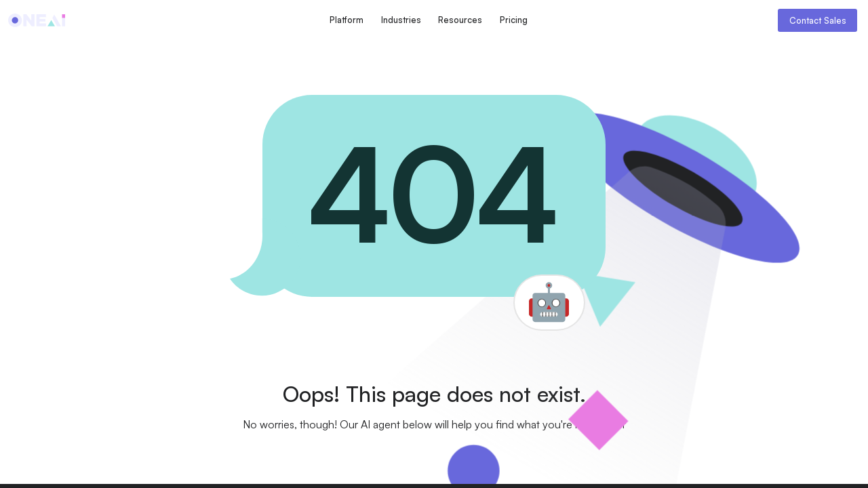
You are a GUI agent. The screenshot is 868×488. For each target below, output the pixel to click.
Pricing (514, 20)
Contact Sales (818, 20)
